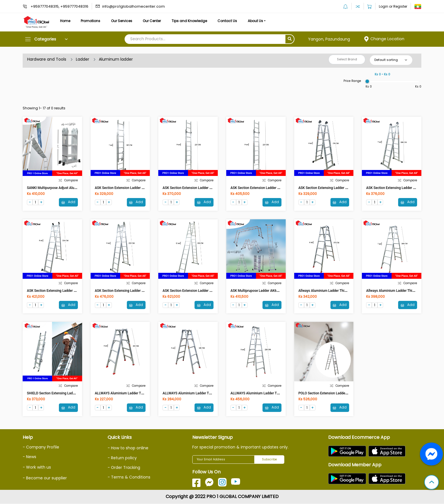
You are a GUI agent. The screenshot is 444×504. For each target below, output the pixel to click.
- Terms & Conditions (129, 477)
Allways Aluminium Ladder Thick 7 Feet (396, 291)
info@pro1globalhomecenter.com (134, 6)
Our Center (153, 21)
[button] (432, 483)
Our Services (122, 21)
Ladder (83, 59)
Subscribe (269, 460)
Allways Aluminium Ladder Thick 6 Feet (328, 291)
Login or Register (393, 6)
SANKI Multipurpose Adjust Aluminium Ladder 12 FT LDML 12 (74, 188)
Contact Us (229, 21)
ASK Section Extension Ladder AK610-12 (194, 291)
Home (65, 21)
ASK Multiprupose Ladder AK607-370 (259, 291)
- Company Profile (41, 447)
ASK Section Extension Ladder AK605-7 (125, 188)
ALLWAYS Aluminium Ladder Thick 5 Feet (194, 394)
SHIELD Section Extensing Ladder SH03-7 (58, 394)
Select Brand (347, 59)
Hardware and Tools (47, 59)
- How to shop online (128, 448)
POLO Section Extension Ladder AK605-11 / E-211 (336, 394)
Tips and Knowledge (190, 21)
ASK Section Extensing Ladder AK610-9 (125, 291)
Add (68, 202)
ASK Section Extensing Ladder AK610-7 (396, 188)
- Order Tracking (124, 467)
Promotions (91, 21)
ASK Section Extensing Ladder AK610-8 (57, 291)
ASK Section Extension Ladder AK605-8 (193, 188)
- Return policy (122, 458)
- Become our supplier (45, 478)
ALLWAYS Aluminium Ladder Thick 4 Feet (126, 394)
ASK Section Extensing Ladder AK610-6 (328, 188)
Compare (68, 180)
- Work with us (37, 467)
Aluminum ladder (116, 59)
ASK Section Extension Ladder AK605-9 (261, 188)
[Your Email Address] (223, 460)
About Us (257, 21)
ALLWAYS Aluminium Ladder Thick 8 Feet (262, 394)
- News (29, 457)
